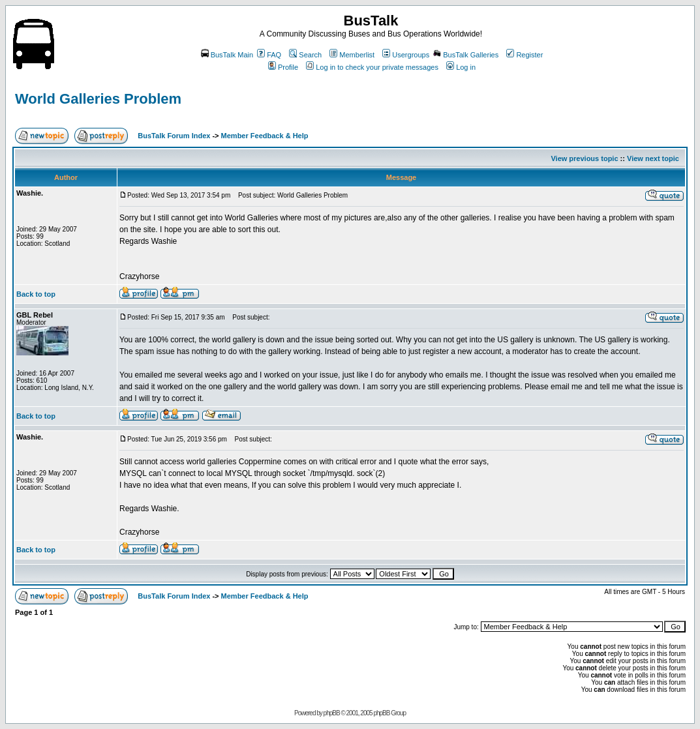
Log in (461, 67)
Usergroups (406, 55)
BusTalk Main (227, 55)
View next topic (653, 158)
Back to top (36, 294)
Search (305, 55)
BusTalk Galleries (466, 55)
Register (525, 55)
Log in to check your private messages (372, 67)
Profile (283, 67)
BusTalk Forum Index (174, 136)
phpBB (332, 713)
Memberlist (352, 55)
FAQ (269, 55)
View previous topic (584, 158)
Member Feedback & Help (265, 136)
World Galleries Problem (98, 99)
